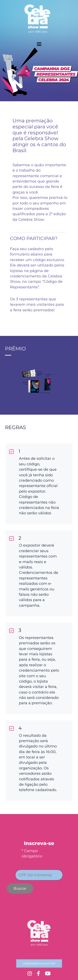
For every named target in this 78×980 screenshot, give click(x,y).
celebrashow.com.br (39, 963)
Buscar (20, 888)
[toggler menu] (39, 44)
